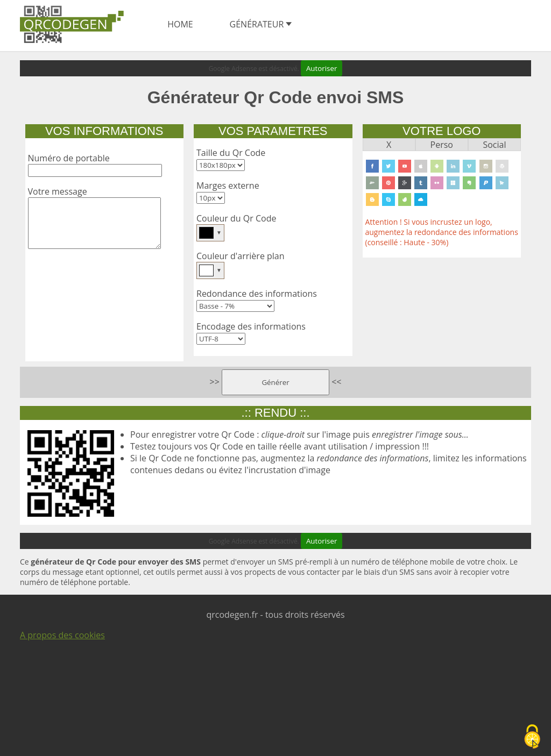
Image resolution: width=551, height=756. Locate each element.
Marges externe (228, 186)
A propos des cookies (62, 635)
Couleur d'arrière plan (241, 256)
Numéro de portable (69, 158)
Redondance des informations (257, 294)
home (180, 24)
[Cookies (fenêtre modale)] (532, 737)
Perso (442, 145)
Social (494, 145)
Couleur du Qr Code (236, 218)
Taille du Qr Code (231, 153)
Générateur (261, 24)
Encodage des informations (251, 326)
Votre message (58, 191)
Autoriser (322, 68)
